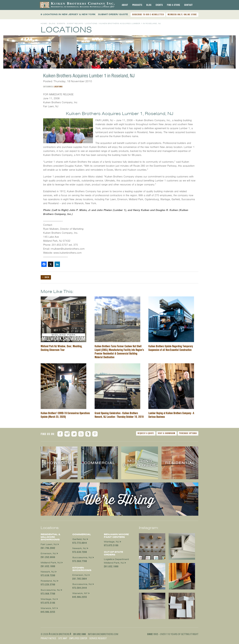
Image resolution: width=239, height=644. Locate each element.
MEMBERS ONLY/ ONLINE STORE (182, 14)
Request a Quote (146, 433)
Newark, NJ (48, 572)
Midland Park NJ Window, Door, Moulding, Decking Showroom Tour (61, 348)
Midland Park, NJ (51, 563)
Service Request (98, 638)
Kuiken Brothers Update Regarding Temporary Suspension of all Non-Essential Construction (171, 348)
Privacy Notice (48, 638)
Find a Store (174, 5)
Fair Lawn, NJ (49, 544)
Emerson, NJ (48, 553)
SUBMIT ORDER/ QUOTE (113, 14)
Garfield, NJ (79, 539)
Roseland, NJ (49, 581)
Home (44, 23)
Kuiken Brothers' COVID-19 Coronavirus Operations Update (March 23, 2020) (65, 415)
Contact (188, 5)
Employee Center (78, 638)
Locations (91, 23)
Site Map (63, 638)
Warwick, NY (48, 608)
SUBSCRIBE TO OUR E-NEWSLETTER (148, 14)
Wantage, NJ (48, 599)
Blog (149, 5)
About (125, 5)
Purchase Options (188, 433)
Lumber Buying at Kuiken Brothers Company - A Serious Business (171, 415)
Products (137, 5)
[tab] (125, 5)
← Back (46, 277)
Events (159, 5)
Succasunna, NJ (50, 590)
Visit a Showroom (167, 433)
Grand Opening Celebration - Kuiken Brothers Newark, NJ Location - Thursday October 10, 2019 (119, 415)
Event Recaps (75, 23)
